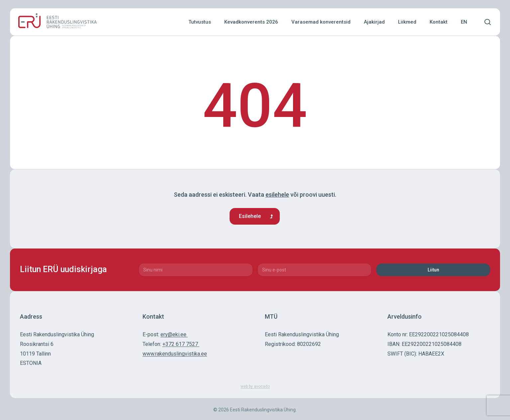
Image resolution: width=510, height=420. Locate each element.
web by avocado (255, 386)
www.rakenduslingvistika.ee (175, 354)
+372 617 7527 (181, 344)
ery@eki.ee (174, 334)
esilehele (277, 195)
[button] (255, 216)
